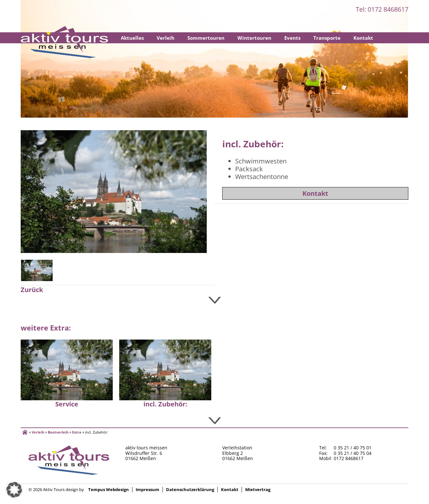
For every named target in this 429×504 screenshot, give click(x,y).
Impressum (147, 490)
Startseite (64, 42)
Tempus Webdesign (109, 490)
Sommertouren (206, 38)
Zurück (32, 290)
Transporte (327, 38)
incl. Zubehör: (165, 404)
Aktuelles (132, 38)
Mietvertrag (258, 490)
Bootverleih (58, 432)
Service (67, 404)
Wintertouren (254, 38)
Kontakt (363, 38)
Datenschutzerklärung (190, 490)
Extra (77, 432)
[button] (14, 490)
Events (292, 38)
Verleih (166, 38)
